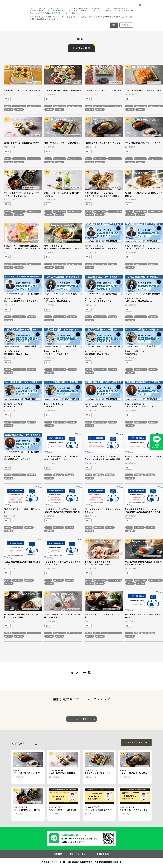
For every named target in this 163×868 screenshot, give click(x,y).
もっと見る (81, 719)
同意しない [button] (126, 25)
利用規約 (58, 854)
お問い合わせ (103, 854)
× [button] (140, 5)
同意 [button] (114, 25)
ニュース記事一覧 (136, 742)
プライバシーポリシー (61, 13)
